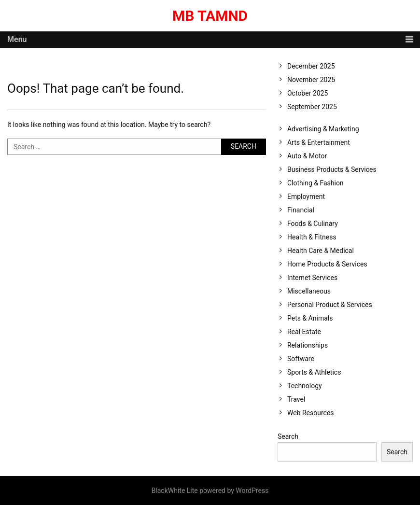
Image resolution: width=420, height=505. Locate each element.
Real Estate (304, 332)
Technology (305, 386)
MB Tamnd (210, 16)
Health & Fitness (312, 237)
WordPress (252, 491)
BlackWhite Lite (175, 491)
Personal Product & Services (330, 305)
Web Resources (311, 413)
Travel (296, 399)
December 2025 (311, 66)
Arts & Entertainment (319, 142)
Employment (306, 196)
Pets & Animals (310, 318)
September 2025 (312, 107)
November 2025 (311, 80)
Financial (301, 210)
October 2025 (308, 93)
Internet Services (312, 278)
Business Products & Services (332, 169)
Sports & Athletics (314, 372)
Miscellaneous (309, 291)
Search (288, 436)
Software (301, 359)
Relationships (308, 345)
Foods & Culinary (313, 224)
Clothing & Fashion (315, 183)
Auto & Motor (307, 156)
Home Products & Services (327, 264)
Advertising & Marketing (323, 129)
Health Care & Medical (321, 251)
